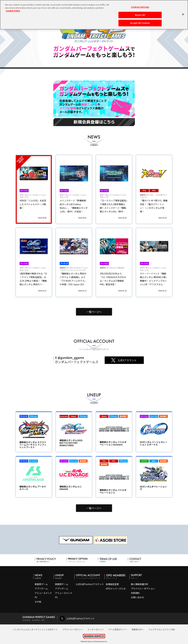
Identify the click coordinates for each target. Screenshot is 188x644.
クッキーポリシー (96, 630)
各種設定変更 (112, 584)
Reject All (140, 15)
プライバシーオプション (143, 589)
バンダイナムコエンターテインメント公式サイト (35, 630)
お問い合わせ (137, 597)
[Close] (183, 14)
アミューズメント (43, 593)
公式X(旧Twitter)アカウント (90, 584)
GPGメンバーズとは (116, 589)
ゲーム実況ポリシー (118, 630)
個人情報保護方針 (140, 584)
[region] (94, 15)
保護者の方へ (138, 630)
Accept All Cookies (140, 23)
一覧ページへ (94, 312)
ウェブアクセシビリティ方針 (162, 630)
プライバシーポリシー (73, 630)
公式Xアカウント (127, 360)
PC (36, 597)
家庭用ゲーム (41, 584)
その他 (38, 602)
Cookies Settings (140, 7)
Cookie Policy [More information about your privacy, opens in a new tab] (13, 11)
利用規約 (135, 593)
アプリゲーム (41, 589)
